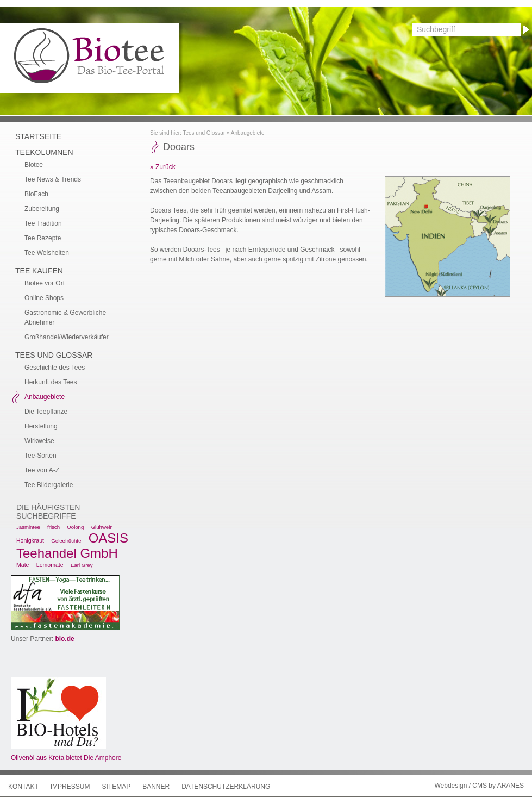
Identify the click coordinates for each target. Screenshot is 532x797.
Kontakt (23, 787)
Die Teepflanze (46, 412)
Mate (23, 565)
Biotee (34, 165)
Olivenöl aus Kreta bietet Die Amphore (66, 758)
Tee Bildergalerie (49, 485)
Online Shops (44, 298)
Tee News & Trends (53, 179)
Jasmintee (28, 527)
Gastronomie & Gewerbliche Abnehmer (65, 317)
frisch (54, 527)
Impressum (70, 787)
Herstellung (41, 426)
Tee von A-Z (42, 470)
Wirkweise (39, 441)
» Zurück (163, 167)
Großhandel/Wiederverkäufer (67, 337)
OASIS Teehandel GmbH (72, 546)
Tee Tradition (43, 223)
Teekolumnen (44, 152)
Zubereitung (42, 209)
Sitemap (116, 787)
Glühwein (102, 527)
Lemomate (50, 565)
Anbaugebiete (248, 133)
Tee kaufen (39, 271)
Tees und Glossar (204, 133)
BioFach (36, 194)
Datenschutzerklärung (226, 787)
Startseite (38, 136)
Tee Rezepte (43, 238)
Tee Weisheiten (47, 253)
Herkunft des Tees (51, 382)
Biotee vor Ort (45, 283)
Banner (156, 787)
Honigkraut (30, 540)
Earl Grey (82, 565)
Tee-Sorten (40, 456)
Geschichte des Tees (55, 368)
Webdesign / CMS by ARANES (479, 786)
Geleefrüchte (66, 541)
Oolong (75, 527)
